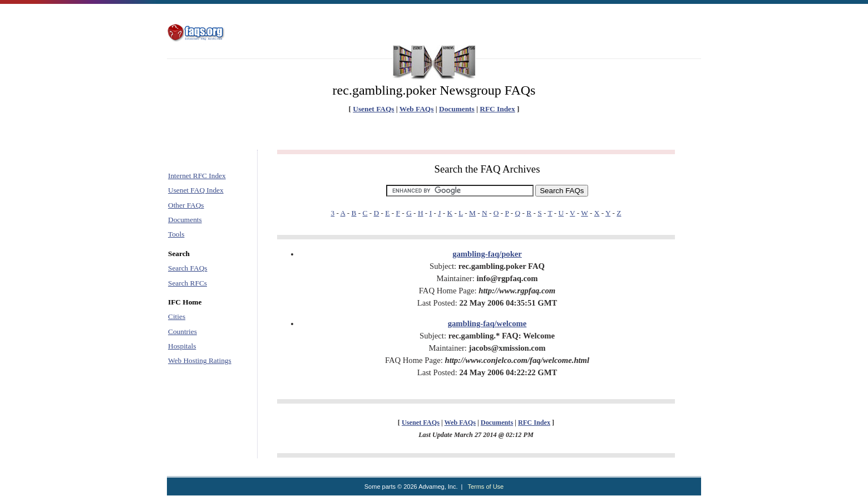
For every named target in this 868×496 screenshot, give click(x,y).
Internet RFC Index (197, 176)
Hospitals (182, 346)
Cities (177, 316)
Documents (457, 109)
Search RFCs (188, 283)
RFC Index (497, 109)
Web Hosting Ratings (200, 360)
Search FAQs (188, 268)
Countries (183, 332)
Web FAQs (417, 109)
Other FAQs (186, 205)
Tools (176, 234)
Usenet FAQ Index (196, 190)
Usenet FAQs (373, 109)
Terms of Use (485, 487)
